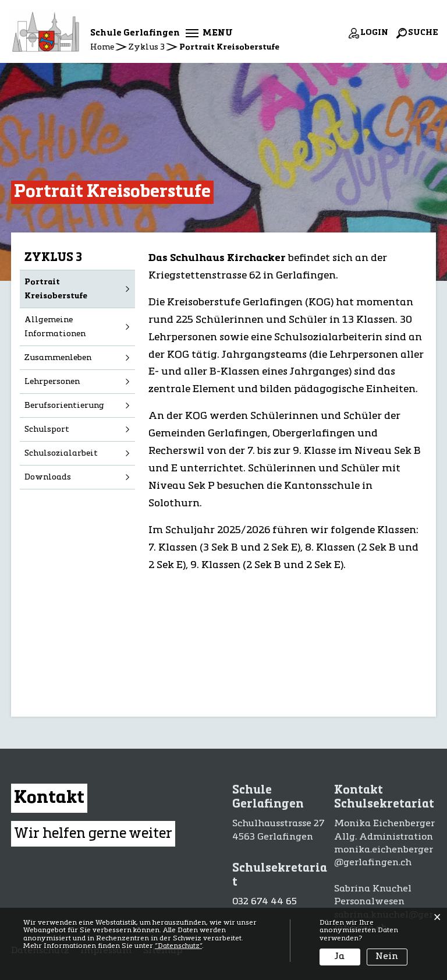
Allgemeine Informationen (55, 327)
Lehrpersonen (52, 382)
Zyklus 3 (53, 258)
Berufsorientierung (64, 406)
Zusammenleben (58, 358)
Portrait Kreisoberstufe (80, 289)
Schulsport (47, 429)
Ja (340, 957)
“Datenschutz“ (178, 946)
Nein (387, 957)
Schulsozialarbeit (61, 453)
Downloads (48, 477)
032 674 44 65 (265, 902)
